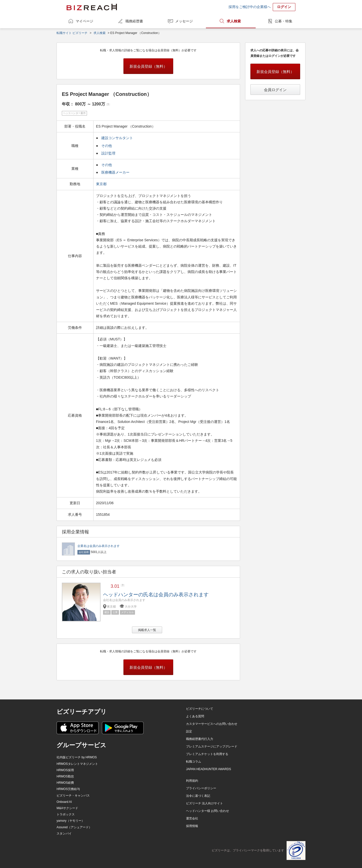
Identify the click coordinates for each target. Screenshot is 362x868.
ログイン (284, 7)
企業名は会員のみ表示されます (99, 546)
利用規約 (192, 781)
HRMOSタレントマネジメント (77, 764)
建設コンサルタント (117, 138)
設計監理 (108, 153)
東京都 (102, 184)
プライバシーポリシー (201, 788)
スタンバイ (64, 834)
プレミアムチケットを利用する (207, 754)
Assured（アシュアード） (74, 827)
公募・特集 (284, 21)
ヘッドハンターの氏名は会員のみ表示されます (156, 595)
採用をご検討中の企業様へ (250, 7)
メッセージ (184, 21)
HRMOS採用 (65, 770)
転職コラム (194, 762)
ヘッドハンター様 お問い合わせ (208, 811)
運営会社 (192, 818)
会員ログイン (275, 90)
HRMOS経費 (65, 783)
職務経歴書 (134, 21)
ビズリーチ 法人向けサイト (205, 803)
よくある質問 (195, 716)
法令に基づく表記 (198, 796)
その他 (107, 146)
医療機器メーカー (115, 172)
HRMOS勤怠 (65, 776)
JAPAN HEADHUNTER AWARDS (209, 769)
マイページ (84, 21)
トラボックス (66, 814)
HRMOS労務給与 (68, 789)
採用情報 (192, 826)
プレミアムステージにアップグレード (212, 746)
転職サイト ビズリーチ (72, 33)
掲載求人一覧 (147, 630)
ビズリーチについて (200, 709)
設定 (189, 731)
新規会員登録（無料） (148, 66)
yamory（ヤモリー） (71, 821)
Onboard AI (64, 802)
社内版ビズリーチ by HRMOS (77, 757)
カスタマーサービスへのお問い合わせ (212, 724)
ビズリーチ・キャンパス (73, 796)
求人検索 (234, 21)
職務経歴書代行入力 (200, 739)
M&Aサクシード (67, 808)
